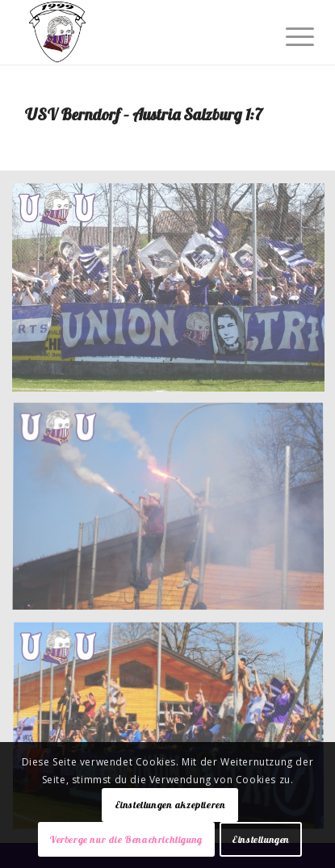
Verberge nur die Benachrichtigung (126, 839)
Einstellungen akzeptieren (170, 805)
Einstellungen (261, 839)
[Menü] (287, 34)
